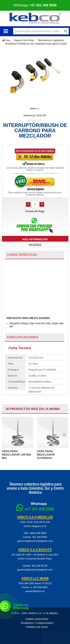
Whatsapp (35, 5)
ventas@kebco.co (35, 591)
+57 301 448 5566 (39, 510)
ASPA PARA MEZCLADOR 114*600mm (46, 454)
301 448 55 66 (39, 566)
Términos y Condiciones (37, 623)
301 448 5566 (40, 537)
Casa (6, 40)
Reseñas (35, 245)
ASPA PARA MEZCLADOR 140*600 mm (16, 454)
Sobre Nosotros (37, 619)
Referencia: (30, 115)
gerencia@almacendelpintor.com (35, 541)
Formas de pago (37, 627)
